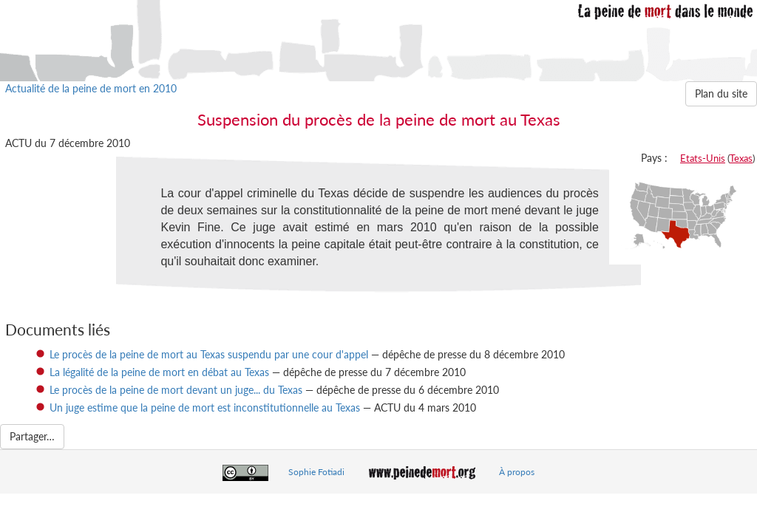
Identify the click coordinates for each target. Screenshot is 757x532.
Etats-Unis (703, 158)
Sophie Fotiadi (316, 472)
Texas (741, 158)
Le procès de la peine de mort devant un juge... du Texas (176, 390)
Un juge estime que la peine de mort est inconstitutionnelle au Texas (205, 407)
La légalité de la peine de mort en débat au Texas (159, 372)
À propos (517, 472)
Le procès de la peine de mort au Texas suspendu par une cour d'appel (209, 354)
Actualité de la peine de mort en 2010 (91, 88)
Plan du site (721, 93)
